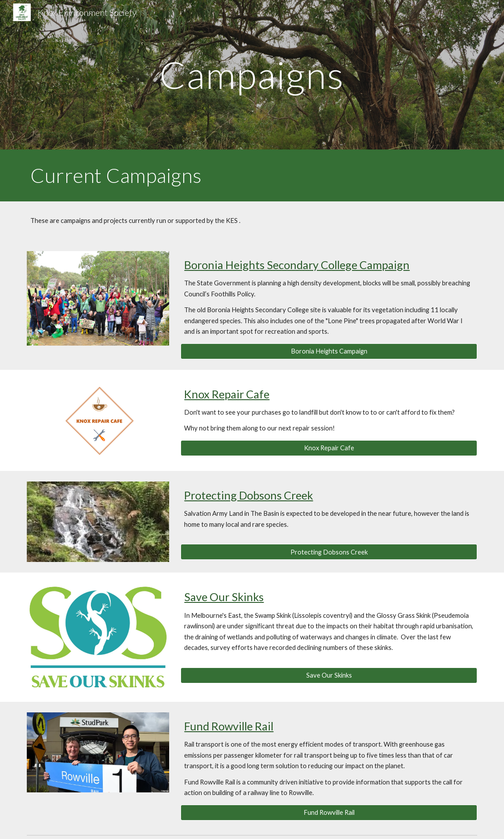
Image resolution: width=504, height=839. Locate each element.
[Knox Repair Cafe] (329, 448)
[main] (252, 75)
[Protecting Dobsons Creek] (329, 552)
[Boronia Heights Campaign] (329, 351)
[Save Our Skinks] (329, 675)
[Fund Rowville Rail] (329, 812)
